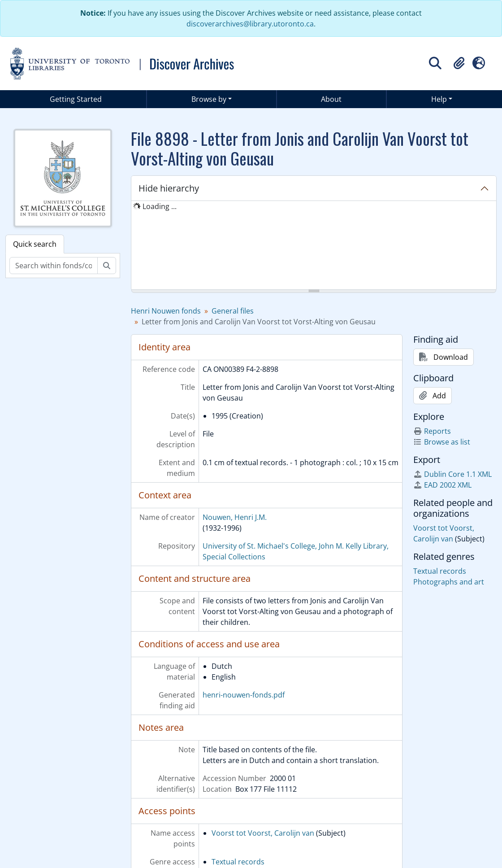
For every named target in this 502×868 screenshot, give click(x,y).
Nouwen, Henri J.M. (235, 517)
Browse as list (442, 442)
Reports (432, 431)
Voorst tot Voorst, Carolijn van (263, 833)
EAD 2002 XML (442, 485)
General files (233, 311)
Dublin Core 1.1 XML (452, 474)
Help (439, 99)
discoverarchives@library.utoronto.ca (250, 24)
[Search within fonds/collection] (54, 266)
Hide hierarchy (169, 188)
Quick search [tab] (35, 244)
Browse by (209, 99)
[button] (459, 63)
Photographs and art (449, 582)
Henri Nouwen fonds (166, 311)
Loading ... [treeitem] (160, 206)
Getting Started (76, 99)
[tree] (314, 246)
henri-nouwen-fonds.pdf (244, 695)
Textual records (238, 862)
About (331, 99)
